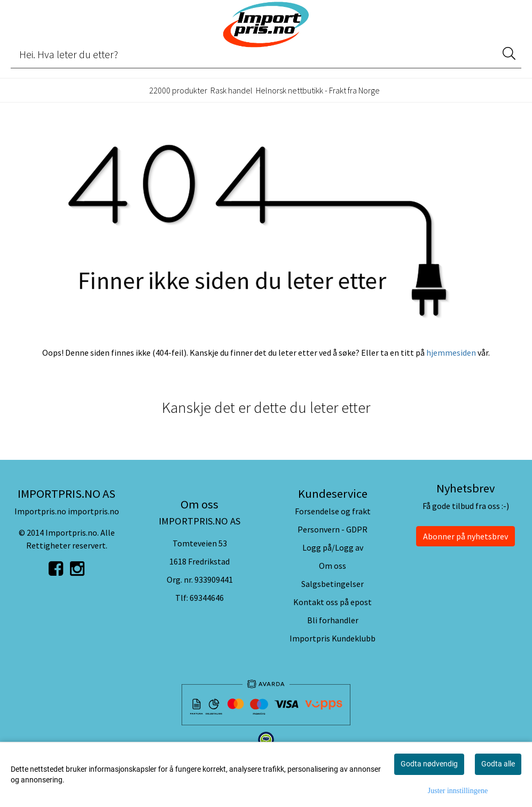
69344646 (207, 598)
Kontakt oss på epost (332, 602)
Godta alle (498, 764)
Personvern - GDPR (332, 529)
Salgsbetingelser (332, 584)
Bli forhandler (333, 620)
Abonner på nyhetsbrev (465, 536)
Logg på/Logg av (333, 547)
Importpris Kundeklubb (332, 638)
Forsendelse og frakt (333, 511)
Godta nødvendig (429, 764)
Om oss (332, 566)
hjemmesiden (451, 352)
